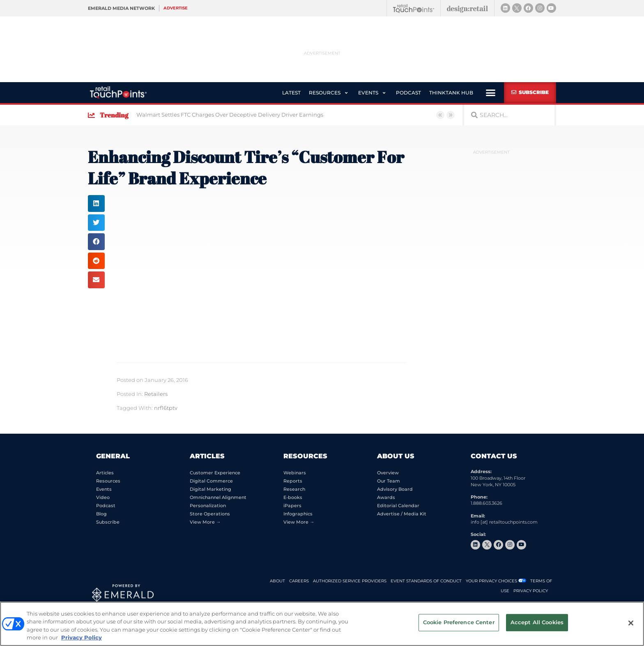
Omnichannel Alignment (218, 497)
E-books (293, 497)
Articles (105, 473)
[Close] (631, 623)
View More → (205, 522)
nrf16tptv (166, 408)
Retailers (156, 394)
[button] (324, 92)
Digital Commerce (211, 481)
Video (103, 497)
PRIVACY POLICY (531, 591)
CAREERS (299, 581)
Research (294, 489)
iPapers (292, 506)
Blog (101, 514)
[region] (322, 624)
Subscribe (108, 522)
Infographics (298, 514)
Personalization (208, 506)
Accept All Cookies (537, 623)
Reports (293, 481)
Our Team (389, 481)
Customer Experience (215, 473)
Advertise (176, 8)
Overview (388, 473)
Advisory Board (395, 489)
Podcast (106, 506)
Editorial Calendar (398, 506)
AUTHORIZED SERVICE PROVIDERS (350, 581)
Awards (386, 497)
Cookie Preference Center (459, 623)
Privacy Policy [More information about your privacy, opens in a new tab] (82, 637)
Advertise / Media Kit (402, 514)
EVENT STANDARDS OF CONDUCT (426, 581)
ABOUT (277, 581)
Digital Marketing (210, 489)
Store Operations (210, 514)
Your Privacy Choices (491, 581)
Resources (108, 481)
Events (104, 489)
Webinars (295, 473)
